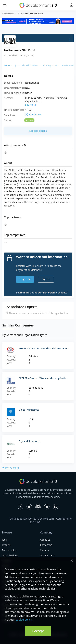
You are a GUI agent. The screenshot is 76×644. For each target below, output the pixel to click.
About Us (45, 540)
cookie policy (24, 620)
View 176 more (11, 468)
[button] (5, 5)
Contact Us (46, 545)
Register (25, 279)
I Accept (38, 631)
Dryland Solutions (29, 441)
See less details (38, 131)
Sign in (46, 279)
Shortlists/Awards (31, 65)
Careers (44, 550)
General (9, 65)
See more (30, 105)
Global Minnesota (29, 410)
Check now (35, 115)
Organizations (9, 14)
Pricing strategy (52, 65)
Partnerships (9, 550)
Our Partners (47, 555)
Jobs (17, 65)
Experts (6, 545)
